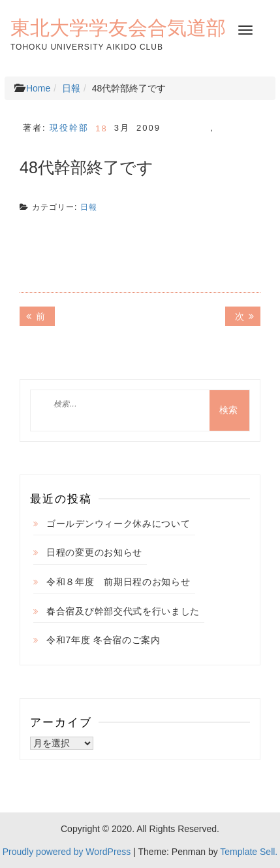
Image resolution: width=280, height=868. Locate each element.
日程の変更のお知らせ (94, 552)
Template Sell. (249, 852)
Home (38, 88)
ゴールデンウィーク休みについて (118, 524)
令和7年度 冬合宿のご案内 (103, 640)
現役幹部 (69, 128)
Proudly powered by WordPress (67, 852)
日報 (71, 88)
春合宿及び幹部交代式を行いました (123, 611)
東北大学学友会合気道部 (118, 27)
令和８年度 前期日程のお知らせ (118, 582)
